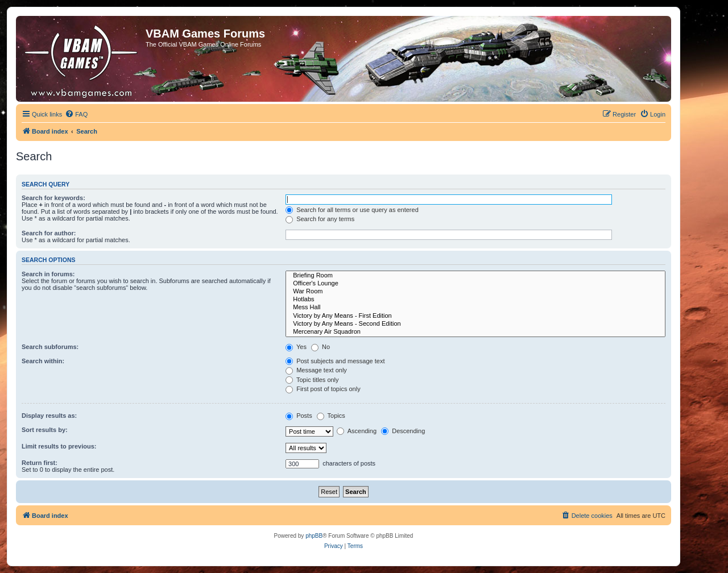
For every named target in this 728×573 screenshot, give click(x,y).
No (320, 347)
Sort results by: (45, 430)
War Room (475, 292)
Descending (403, 431)
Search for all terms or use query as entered (352, 210)
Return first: (40, 463)
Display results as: (49, 416)
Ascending (357, 431)
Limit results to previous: (59, 446)
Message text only (316, 370)
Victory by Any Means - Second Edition (475, 324)
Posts (299, 416)
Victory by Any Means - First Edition (475, 316)
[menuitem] (76, 114)
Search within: (43, 361)
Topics (331, 416)
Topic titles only (312, 380)
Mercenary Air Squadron (475, 332)
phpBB (314, 536)
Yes (296, 347)
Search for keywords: (53, 198)
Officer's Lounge (475, 284)
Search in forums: (48, 274)
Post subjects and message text (335, 361)
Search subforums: (50, 347)
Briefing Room (475, 276)
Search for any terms (320, 219)
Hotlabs (475, 300)
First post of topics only (323, 389)
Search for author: (49, 233)
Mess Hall (475, 308)
